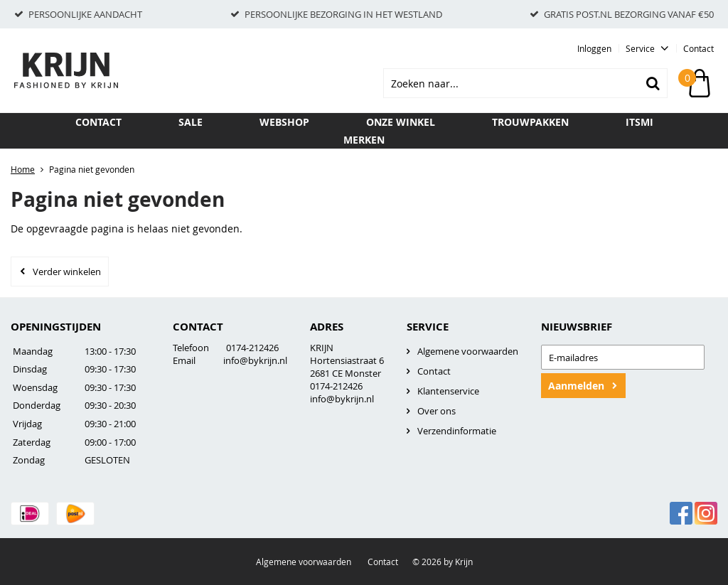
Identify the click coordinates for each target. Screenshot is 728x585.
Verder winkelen (67, 272)
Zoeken (653, 83)
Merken (364, 140)
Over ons (437, 411)
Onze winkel (401, 122)
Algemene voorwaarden (468, 351)
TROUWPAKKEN (530, 122)
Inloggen (594, 48)
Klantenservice (448, 391)
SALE (191, 122)
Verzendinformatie (457, 431)
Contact (698, 48)
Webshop (284, 122)
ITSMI (639, 122)
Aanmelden (576, 386)
